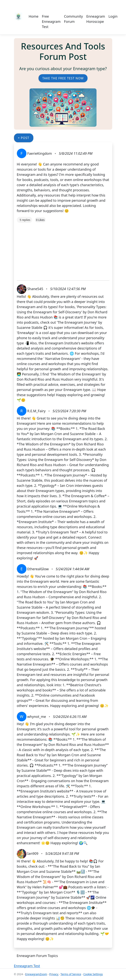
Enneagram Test (27, 966)
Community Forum (73, 19)
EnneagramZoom (36, 974)
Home (34, 16)
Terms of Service (71, 974)
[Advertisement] (63, 250)
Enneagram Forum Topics (37, 956)
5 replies (25, 220)
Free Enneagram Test (51, 21)
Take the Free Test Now (63, 78)
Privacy (54, 974)
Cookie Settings (93, 974)
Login (113, 16)
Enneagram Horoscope (96, 19)
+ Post (24, 138)
